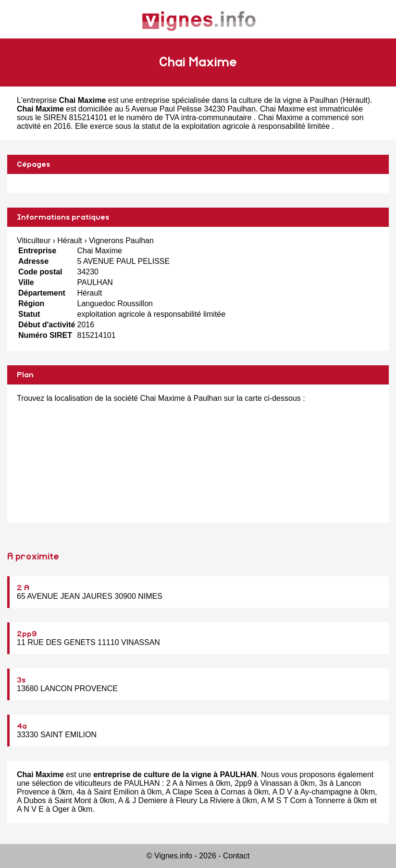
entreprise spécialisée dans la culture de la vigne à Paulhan (237, 100)
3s (21, 680)
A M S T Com (284, 800)
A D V (282, 792)
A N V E (30, 809)
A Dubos (31, 800)
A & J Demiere (143, 800)
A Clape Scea (189, 792)
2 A (23, 588)
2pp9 (27, 634)
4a (22, 726)
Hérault (355, 100)
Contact (236, 856)
